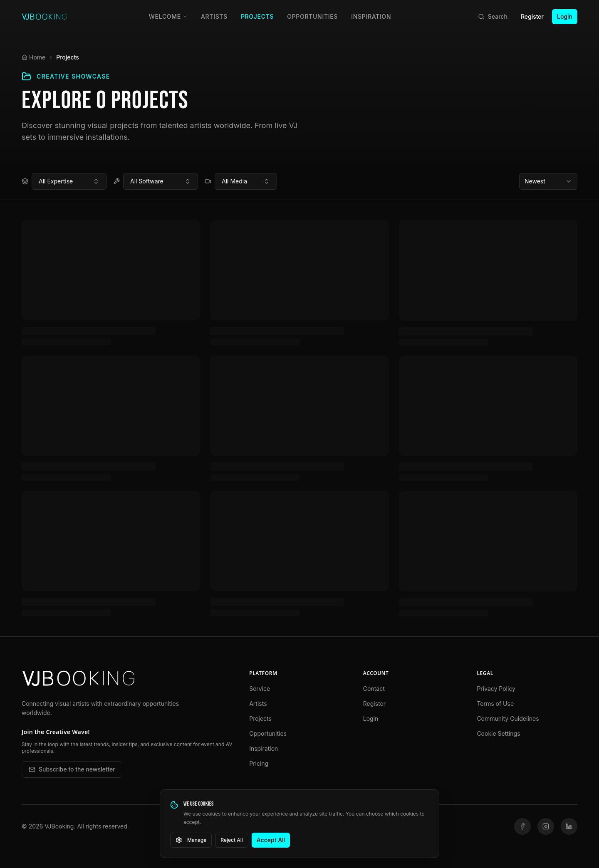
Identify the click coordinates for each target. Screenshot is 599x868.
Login (565, 16)
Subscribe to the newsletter (72, 769)
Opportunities (312, 16)
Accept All (271, 840)
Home (33, 57)
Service (260, 689)
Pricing (259, 763)
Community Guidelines (508, 718)
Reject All (232, 840)
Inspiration (371, 16)
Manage (191, 840)
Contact (374, 689)
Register (532, 16)
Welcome (168, 16)
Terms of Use (495, 704)
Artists (214, 16)
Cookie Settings (498, 733)
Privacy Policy (496, 689)
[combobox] (69, 181)
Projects (257, 16)
